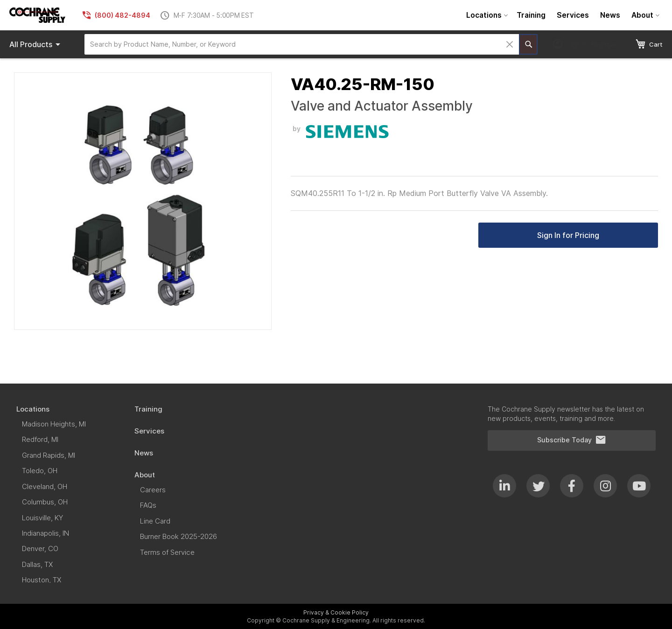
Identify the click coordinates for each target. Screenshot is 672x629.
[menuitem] (486, 15)
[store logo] (37, 15)
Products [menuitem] (36, 44)
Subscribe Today (572, 440)
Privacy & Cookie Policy (336, 612)
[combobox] (302, 44)
